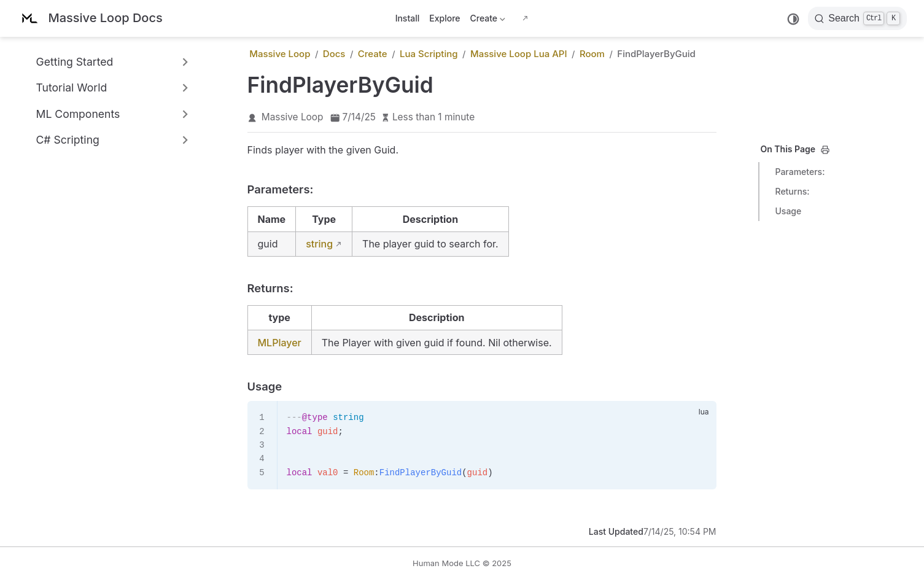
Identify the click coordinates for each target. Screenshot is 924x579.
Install (408, 18)
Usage (789, 211)
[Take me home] (90, 19)
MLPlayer (280, 343)
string (319, 244)
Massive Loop (293, 117)
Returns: (793, 191)
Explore (445, 18)
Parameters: (800, 172)
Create (488, 21)
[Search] (857, 18)
